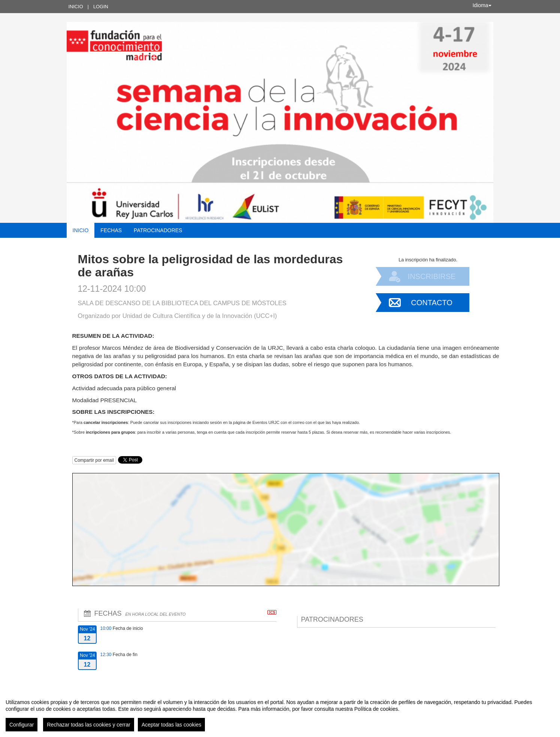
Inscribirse (432, 276)
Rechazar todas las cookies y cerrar (89, 725)
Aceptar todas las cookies (172, 725)
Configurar (22, 725)
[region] (280, 712)
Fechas (111, 230)
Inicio (76, 7)
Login (101, 7)
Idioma (482, 5)
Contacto (432, 303)
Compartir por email (94, 460)
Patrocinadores (158, 230)
